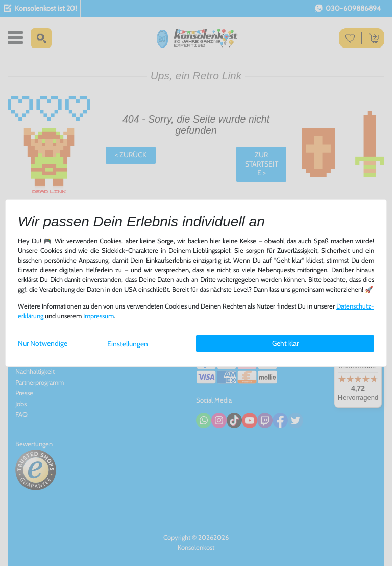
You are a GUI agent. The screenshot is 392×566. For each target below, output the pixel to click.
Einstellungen (128, 344)
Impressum (99, 316)
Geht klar (285, 343)
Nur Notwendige (43, 343)
